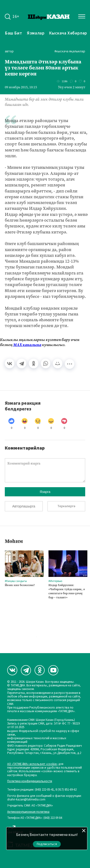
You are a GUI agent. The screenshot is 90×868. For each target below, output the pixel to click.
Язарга (45, 492)
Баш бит (14, 33)
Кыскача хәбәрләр (68, 33)
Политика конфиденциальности (30, 781)
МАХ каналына (27, 345)
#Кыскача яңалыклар (70, 51)
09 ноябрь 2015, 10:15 (21, 87)
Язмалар (36, 33)
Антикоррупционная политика (28, 812)
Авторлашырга (24, 506)
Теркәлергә (66, 506)
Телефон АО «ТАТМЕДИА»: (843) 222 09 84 (35, 818)
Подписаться (47, 844)
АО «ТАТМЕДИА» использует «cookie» (32, 764)
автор (9, 51)
